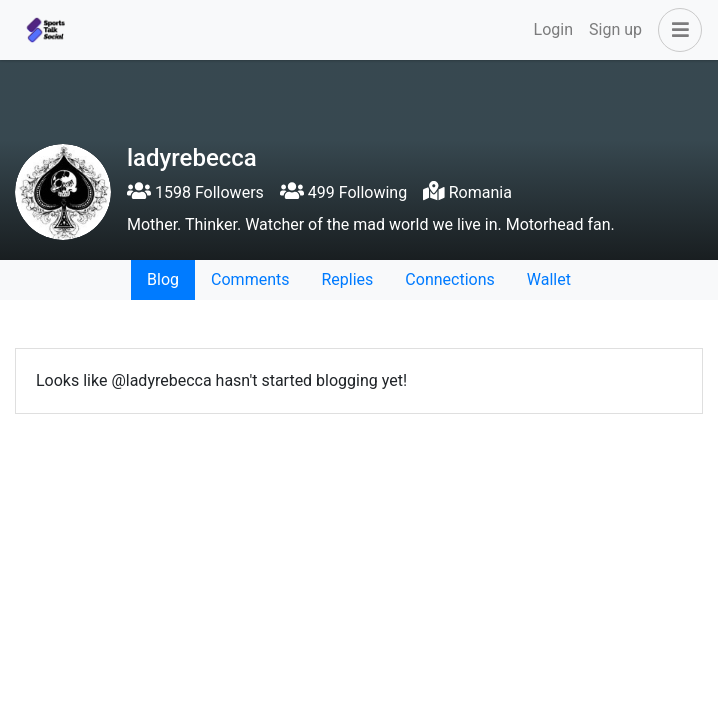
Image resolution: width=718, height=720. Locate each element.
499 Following (343, 192)
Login (553, 29)
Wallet (549, 279)
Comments (250, 279)
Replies (347, 279)
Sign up (615, 29)
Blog (163, 279)
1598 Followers (195, 192)
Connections (449, 279)
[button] (676, 30)
